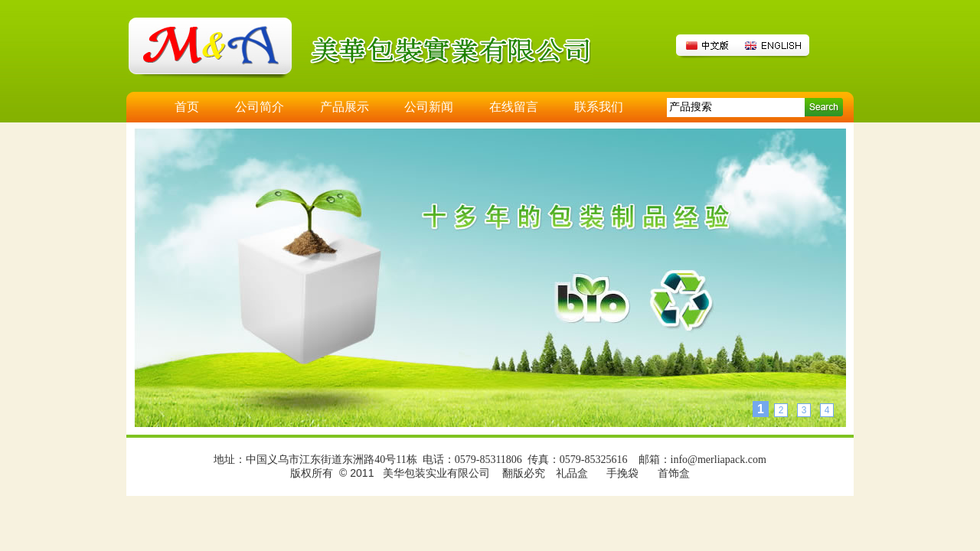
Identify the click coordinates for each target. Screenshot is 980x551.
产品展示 (345, 107)
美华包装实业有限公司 (436, 473)
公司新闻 (429, 107)
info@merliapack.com (719, 460)
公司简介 (260, 107)
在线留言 (514, 107)
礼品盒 (572, 473)
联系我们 (599, 107)
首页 (187, 107)
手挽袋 (622, 473)
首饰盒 (674, 473)
